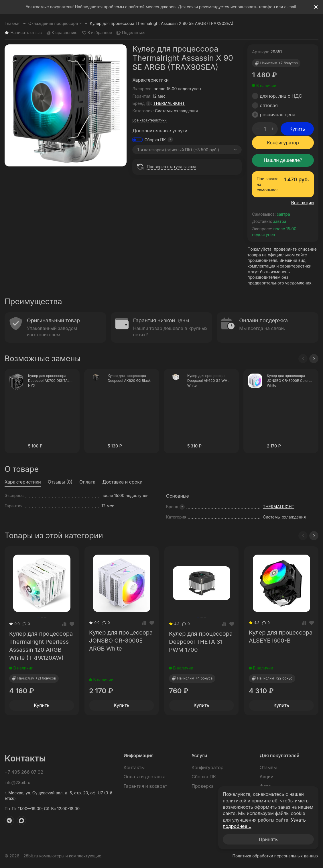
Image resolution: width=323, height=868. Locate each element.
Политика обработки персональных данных (275, 856)
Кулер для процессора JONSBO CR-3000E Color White (288, 381)
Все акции (302, 203)
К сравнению (62, 33)
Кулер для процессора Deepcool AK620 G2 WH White (207, 381)
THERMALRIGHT (169, 103)
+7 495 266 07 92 (24, 772)
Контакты (134, 767)
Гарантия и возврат (145, 786)
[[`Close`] (316, 7)
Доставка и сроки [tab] (122, 482)
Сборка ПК (155, 140)
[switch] (137, 140)
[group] (66, 105)
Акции (267, 777)
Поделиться (131, 33)
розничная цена (277, 115)
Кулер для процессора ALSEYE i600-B (281, 637)
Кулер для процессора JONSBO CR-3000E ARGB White (121, 641)
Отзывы (268, 767)
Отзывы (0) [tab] (60, 482)
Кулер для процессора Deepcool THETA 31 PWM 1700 (201, 642)
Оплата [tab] (87, 482)
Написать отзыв (23, 33)
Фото (265, 786)
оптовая (269, 105)
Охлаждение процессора (55, 23)
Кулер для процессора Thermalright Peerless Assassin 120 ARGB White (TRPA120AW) (41, 646)
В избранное (97, 33)
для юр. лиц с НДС (281, 96)
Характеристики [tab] (23, 482)
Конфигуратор (283, 143)
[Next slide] (314, 359)
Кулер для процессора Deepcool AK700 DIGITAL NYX (49, 381)
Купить (297, 129)
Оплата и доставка (145, 777)
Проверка (203, 786)
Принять (268, 839)
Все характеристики (149, 120)
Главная (13, 23)
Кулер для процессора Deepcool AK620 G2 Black (129, 378)
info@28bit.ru (17, 782)
